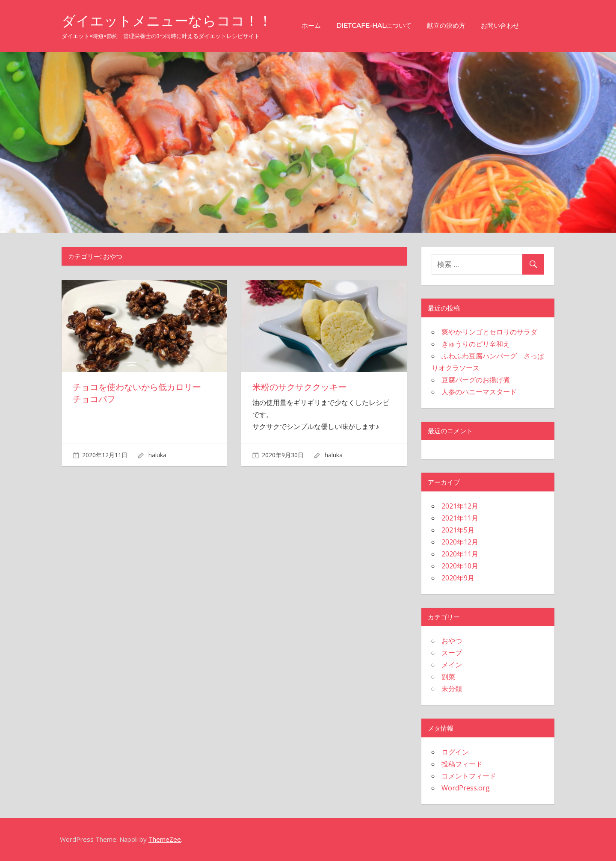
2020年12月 (460, 542)
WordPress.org (466, 788)
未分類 (452, 689)
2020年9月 (458, 578)
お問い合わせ (500, 25)
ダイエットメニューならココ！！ (167, 21)
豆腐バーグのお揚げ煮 (476, 380)
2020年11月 (460, 554)
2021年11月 (460, 518)
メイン (452, 665)
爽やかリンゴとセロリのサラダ (489, 332)
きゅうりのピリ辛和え (476, 344)
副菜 (448, 677)
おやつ (452, 641)
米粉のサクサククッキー (299, 387)
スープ (452, 653)
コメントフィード (469, 776)
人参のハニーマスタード (479, 392)
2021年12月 (460, 506)
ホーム (311, 25)
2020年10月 (460, 566)
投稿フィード (462, 764)
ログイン (455, 752)
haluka (157, 455)
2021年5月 (458, 530)
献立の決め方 (446, 25)
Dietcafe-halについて (374, 25)
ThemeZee (165, 839)
